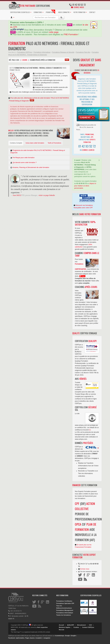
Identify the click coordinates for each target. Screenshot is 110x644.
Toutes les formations (64, 615)
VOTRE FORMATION (79, 12)
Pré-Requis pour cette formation (22, 158)
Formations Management (65, 610)
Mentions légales (65, 627)
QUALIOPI (70, 625)
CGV (90, 625)
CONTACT (92, 12)
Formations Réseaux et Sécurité (63, 52)
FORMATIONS (38, 12)
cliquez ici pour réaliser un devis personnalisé (85, 186)
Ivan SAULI (17, 195)
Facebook (12, 638)
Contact (85, 627)
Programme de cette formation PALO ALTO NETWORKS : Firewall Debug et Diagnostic (38, 152)
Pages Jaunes (30, 638)
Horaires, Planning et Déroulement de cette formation (30, 168)
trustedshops (60, 636)
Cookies (76, 627)
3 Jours (24, 60)
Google (67, 636)
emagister (47, 638)
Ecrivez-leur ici (88, 150)
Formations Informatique (42, 52)
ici (90, 430)
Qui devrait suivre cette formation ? (23, 163)
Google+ (73, 636)
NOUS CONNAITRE (64, 12)
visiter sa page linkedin (47, 195)
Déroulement (81, 625)
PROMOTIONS (50, 12)
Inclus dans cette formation (35, 143)
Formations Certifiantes (64, 601)
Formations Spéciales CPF (65, 603)
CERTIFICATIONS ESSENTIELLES (20, 12)
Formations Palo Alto (83, 52)
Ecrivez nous (85, 569)
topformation (20, 638)
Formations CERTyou (25, 52)
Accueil (61, 625)
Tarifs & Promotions (54, 143)
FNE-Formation (71, 34)
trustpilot (39, 638)
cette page (54, 32)
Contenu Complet (16, 143)
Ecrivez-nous (78, 7)
